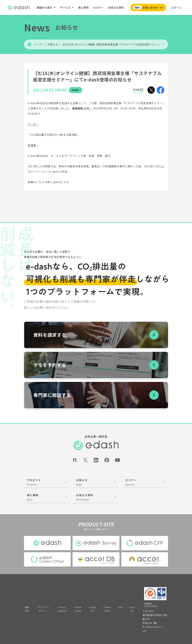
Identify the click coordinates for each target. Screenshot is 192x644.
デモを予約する (50, 365)
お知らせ (53, 44)
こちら (40, 182)
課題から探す (45, 8)
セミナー (98, 8)
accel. (120, 607)
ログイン (177, 8)
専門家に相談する (52, 395)
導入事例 (83, 8)
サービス (65, 8)
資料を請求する (50, 335)
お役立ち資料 (116, 8)
